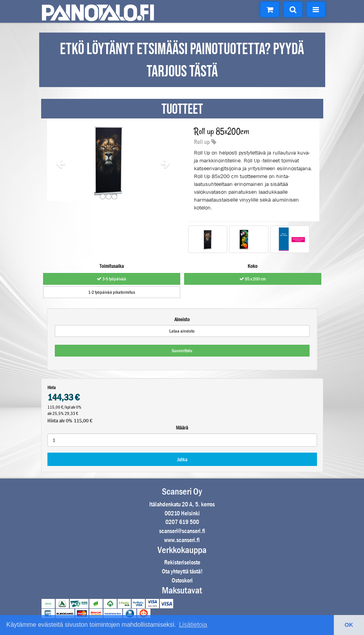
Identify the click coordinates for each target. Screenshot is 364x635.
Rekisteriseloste (182, 562)
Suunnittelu (182, 351)
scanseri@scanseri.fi (182, 531)
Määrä (182, 428)
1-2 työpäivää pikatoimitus (112, 292)
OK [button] (349, 625)
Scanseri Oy (182, 491)
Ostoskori (182, 580)
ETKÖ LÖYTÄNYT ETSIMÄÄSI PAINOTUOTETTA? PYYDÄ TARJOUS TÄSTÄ (182, 61)
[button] (56, 160)
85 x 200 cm (253, 279)
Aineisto (182, 319)
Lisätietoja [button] (193, 625)
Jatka (182, 459)
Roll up (205, 142)
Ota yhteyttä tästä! (182, 571)
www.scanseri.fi (182, 540)
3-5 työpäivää (111, 279)
